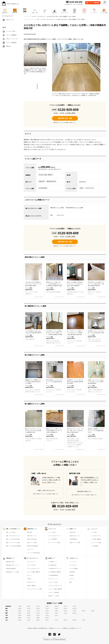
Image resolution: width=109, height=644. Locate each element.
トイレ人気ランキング (96, 536)
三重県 (20, 613)
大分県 (56, 620)
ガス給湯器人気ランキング (55, 569)
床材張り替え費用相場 (32, 546)
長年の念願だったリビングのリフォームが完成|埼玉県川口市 (54, 377)
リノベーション (73, 562)
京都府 (38, 613)
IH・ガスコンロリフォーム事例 (35, 589)
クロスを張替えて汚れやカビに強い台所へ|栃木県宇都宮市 (34, 326)
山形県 (65, 606)
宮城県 (47, 606)
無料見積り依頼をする (84, 491)
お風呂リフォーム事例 (75, 543)
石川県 (38, 611)
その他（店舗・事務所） (46, 175)
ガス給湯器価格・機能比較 (55, 572)
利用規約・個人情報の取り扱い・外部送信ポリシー (45, 628)
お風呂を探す (73, 532)
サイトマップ (78, 628)
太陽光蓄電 (72, 572)
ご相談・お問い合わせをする (46, 490)
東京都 (65, 609)
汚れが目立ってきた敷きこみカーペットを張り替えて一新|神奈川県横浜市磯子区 (96, 279)
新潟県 (20, 611)
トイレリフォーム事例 (96, 543)
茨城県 (20, 609)
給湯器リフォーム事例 (54, 596)
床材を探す (30, 532)
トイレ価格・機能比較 (96, 539)
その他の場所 (43, 188)
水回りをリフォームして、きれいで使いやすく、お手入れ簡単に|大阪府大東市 (75, 429)
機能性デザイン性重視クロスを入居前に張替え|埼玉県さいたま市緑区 (34, 377)
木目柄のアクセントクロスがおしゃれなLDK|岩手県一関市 (96, 327)
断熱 (71, 582)
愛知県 (93, 611)
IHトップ (29, 575)
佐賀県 (29, 620)
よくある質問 (71, 628)
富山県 (29, 611)
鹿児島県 (74, 620)
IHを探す (29, 579)
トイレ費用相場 (94, 546)
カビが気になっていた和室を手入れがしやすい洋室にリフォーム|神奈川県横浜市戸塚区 (54, 328)
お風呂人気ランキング (75, 536)
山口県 (56, 615)
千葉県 (56, 609)
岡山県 (38, 615)
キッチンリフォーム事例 (54, 543)
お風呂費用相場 (73, 539)
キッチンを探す (52, 532)
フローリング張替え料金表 (34, 553)
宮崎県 (65, 620)
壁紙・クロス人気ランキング (13, 536)
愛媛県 (38, 618)
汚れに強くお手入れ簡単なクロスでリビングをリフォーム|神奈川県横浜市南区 (34, 279)
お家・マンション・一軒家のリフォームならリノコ (54, 638)
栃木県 (29, 609)
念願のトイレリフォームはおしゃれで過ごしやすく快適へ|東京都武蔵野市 (96, 377)
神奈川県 (43, 19)
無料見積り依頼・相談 (65, 118)
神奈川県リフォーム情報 (57, 208)
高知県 (47, 618)
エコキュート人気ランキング (55, 586)
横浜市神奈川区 (50, 19)
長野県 (65, 611)
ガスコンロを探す (31, 565)
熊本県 (47, 620)
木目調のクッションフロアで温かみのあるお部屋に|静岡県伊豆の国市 (75, 377)
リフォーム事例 (36, 19)
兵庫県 (56, 613)
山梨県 (56, 611)
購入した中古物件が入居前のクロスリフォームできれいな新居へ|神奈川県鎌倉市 (75, 279)
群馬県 (38, 609)
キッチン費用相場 (53, 539)
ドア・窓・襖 (73, 565)
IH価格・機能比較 (31, 586)
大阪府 (47, 613)
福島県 (75, 606)
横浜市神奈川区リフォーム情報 (75, 208)
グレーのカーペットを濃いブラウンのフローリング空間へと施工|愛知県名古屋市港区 (75, 328)
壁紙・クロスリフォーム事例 (13, 543)
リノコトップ (27, 19)
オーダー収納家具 (74, 569)
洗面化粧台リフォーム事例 (12, 572)
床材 (82, 188)
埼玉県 (47, 609)
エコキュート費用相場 (54, 592)
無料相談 (94, 3)
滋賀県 (29, 613)
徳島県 (20, 618)
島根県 (29, 615)
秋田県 (56, 606)
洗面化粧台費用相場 (11, 569)
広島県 (47, 615)
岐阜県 (75, 611)
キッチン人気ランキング (54, 536)
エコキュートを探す (53, 582)
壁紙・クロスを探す (11, 532)
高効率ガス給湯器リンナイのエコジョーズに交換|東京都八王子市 (96, 425)
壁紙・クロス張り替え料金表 (13, 539)
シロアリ (72, 579)
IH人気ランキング (31, 582)
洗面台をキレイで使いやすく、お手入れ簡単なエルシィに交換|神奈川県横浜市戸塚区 (54, 278)
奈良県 (65, 613)
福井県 (47, 611)
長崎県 (38, 620)
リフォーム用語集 (62, 628)
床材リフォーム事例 (32, 543)
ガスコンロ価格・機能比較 (34, 572)
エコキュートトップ (53, 579)
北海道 (20, 606)
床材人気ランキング (32, 536)
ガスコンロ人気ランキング (34, 569)
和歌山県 (74, 613)
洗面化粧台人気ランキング (12, 565)
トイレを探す (94, 532)
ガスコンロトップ (31, 562)
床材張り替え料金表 (32, 539)
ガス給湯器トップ (53, 562)
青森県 (29, 606)
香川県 (29, 618)
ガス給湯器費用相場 (53, 575)
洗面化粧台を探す (10, 562)
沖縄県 (84, 620)
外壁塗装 (72, 575)
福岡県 (20, 620)
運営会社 (30, 628)
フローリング (90, 188)
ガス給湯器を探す (53, 565)
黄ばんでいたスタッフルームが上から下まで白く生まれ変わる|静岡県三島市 (34, 426)
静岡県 (84, 611)
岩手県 (38, 606)
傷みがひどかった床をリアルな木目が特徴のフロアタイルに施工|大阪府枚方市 (54, 426)
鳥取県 (20, 615)
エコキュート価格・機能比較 (55, 589)
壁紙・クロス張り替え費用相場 (13, 546)
